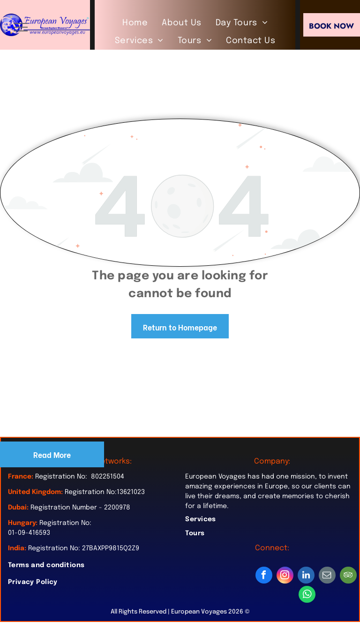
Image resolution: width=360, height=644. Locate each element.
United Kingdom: (35, 492)
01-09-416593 (29, 533)
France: (21, 477)
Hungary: (23, 523)
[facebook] (264, 576)
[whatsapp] (307, 595)
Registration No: (65, 523)
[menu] (21, 27)
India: (17, 548)
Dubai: (18, 508)
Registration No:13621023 (105, 492)
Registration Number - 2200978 (80, 508)
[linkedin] (306, 576)
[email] (327, 576)
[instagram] (285, 576)
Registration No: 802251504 (80, 477)
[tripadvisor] (348, 576)
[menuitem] (135, 23)
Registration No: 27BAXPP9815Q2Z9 (84, 548)
